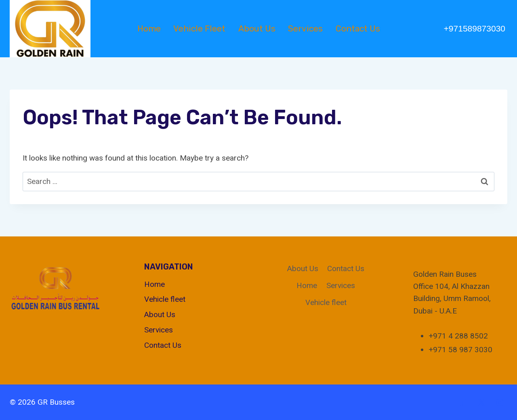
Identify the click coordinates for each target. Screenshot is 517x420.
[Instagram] (500, 402)
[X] (481, 402)
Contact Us (358, 28)
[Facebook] (463, 402)
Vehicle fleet (199, 28)
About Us (257, 28)
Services (305, 28)
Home (149, 28)
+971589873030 (475, 28)
